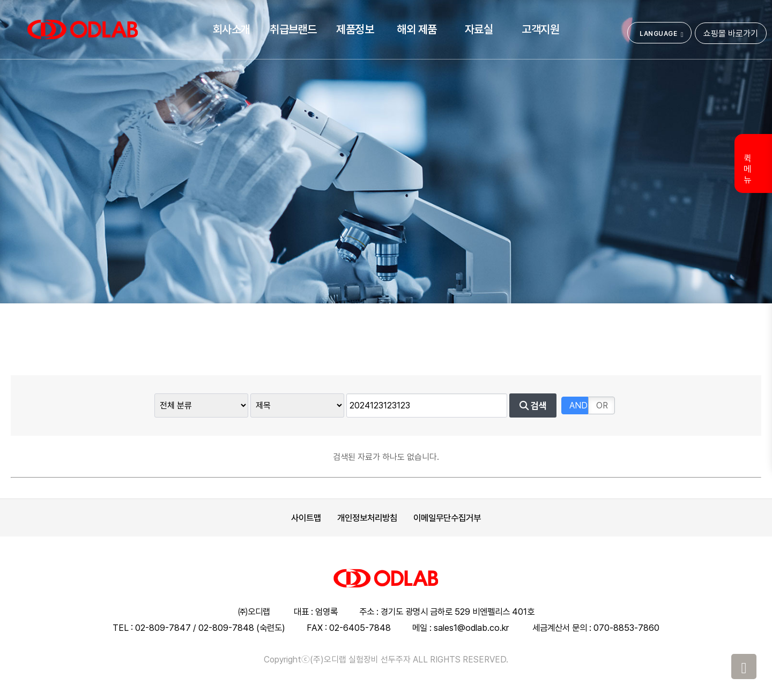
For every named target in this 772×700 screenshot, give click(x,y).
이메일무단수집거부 (447, 518)
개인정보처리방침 (367, 518)
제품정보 (355, 29)
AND (578, 405)
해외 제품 (417, 29)
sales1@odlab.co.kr (471, 628)
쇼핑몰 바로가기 (731, 33)
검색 (533, 406)
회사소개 (232, 29)
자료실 (479, 29)
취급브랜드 (293, 29)
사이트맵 (306, 518)
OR (602, 405)
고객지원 (540, 29)
